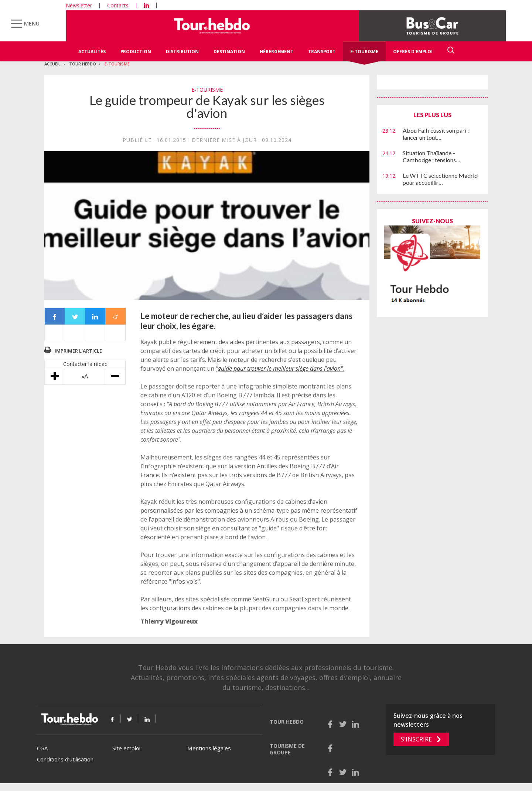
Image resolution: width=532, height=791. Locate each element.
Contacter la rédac (85, 364)
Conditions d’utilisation (65, 759)
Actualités (92, 52)
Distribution (182, 52)
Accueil (52, 64)
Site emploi (126, 748)
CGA (42, 748)
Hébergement (277, 52)
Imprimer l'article (78, 351)
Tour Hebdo (83, 64)
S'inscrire (416, 739)
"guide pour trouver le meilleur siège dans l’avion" (279, 369)
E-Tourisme (364, 52)
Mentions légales (209, 748)
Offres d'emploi (413, 52)
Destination (229, 52)
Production (136, 52)
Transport (322, 52)
